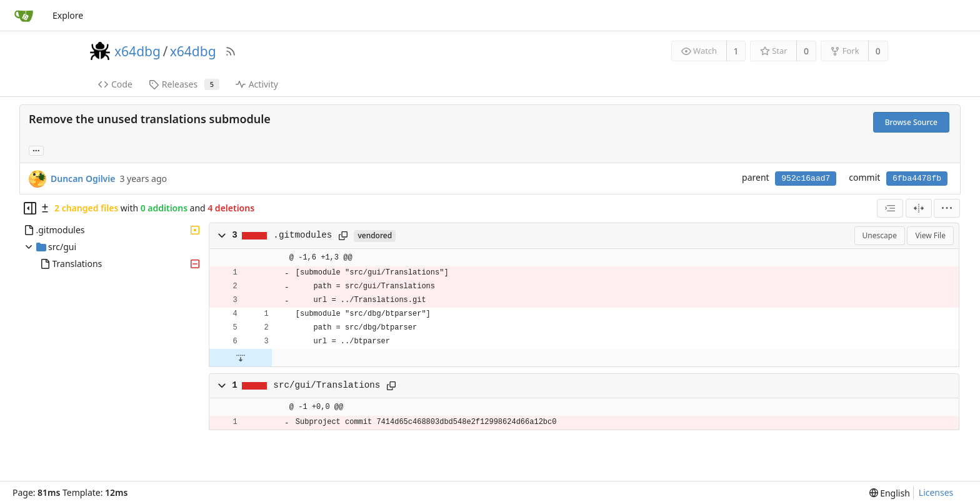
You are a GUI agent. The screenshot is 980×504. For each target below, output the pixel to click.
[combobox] (890, 208)
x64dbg (137, 51)
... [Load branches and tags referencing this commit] (36, 150)
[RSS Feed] (231, 51)
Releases (184, 84)
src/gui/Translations (327, 385)
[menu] (947, 208)
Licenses (936, 492)
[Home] (24, 16)
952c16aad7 (806, 179)
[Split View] (919, 208)
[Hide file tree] (30, 208)
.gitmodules (302, 235)
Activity (257, 84)
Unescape (880, 235)
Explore (68, 15)
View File (930, 235)
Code (115, 84)
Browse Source (911, 122)
